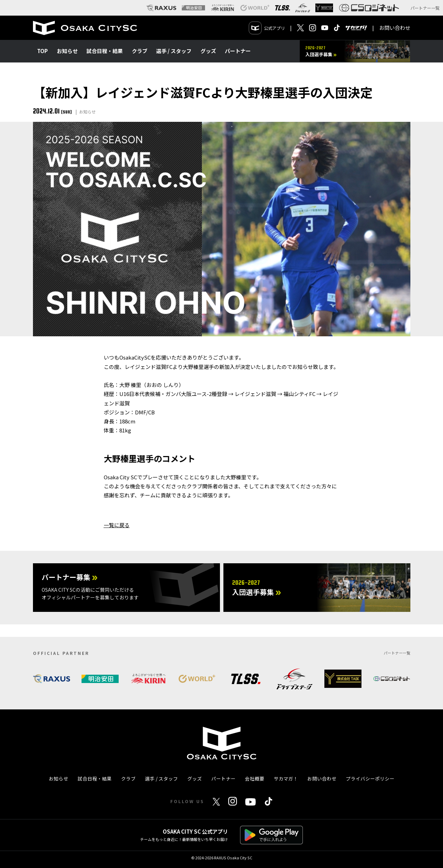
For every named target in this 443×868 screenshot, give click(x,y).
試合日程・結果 (105, 51)
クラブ (140, 51)
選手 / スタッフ (174, 51)
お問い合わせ (395, 28)
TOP (42, 51)
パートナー (238, 51)
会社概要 (255, 778)
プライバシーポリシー (370, 778)
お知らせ (67, 51)
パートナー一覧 (425, 8)
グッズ (208, 51)
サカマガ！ (286, 778)
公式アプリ (267, 28)
